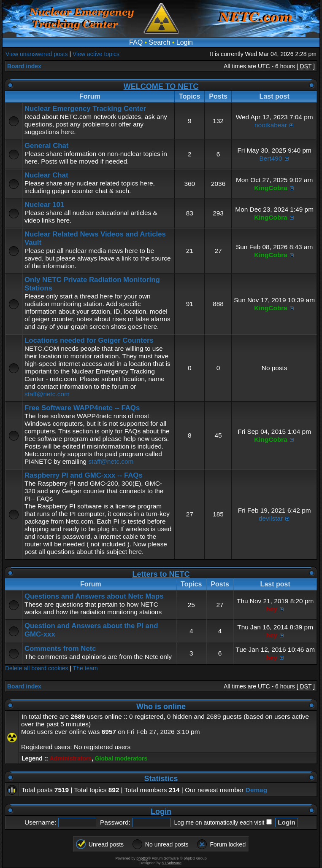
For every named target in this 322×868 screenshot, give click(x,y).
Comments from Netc (60, 649)
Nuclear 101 (44, 205)
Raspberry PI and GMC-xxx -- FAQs (84, 475)
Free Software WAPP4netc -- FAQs (82, 408)
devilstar (271, 518)
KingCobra (271, 188)
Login (185, 42)
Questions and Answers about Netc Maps (94, 596)
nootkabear (271, 125)
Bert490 (271, 158)
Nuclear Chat (46, 175)
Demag (256, 790)
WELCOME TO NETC (161, 86)
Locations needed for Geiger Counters (89, 340)
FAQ (136, 42)
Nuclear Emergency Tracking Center (85, 109)
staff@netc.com (47, 394)
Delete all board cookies (37, 668)
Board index (24, 66)
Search (160, 42)
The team (85, 668)
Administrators (70, 758)
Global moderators (121, 758)
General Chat (46, 146)
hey (272, 609)
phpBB (142, 858)
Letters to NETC (161, 574)
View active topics (96, 54)
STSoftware (172, 863)
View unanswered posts (37, 54)
